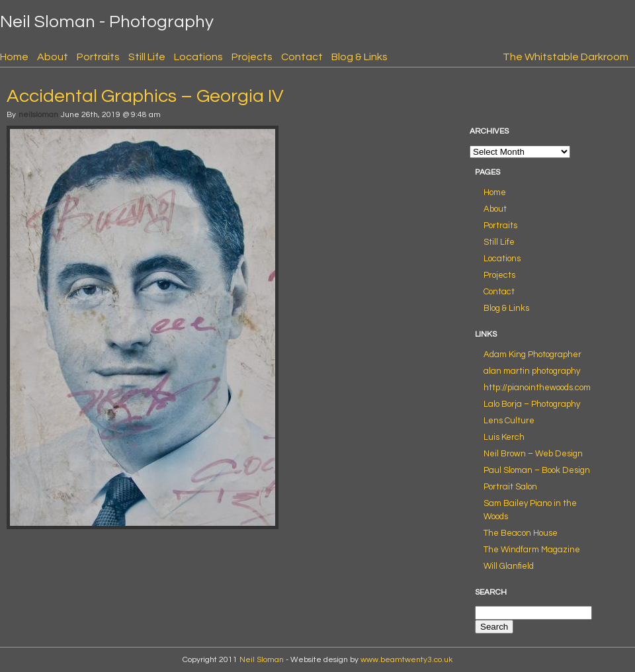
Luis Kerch (504, 437)
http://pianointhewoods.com (537, 388)
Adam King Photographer (532, 355)
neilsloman (38, 115)
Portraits (98, 57)
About (53, 57)
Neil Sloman (262, 660)
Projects (252, 57)
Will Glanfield (509, 566)
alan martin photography (532, 371)
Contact (302, 57)
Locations (198, 57)
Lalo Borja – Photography (532, 404)
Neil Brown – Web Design (533, 454)
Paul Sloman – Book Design (537, 470)
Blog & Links (360, 57)
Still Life (147, 57)
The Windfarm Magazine (532, 550)
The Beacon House (521, 533)
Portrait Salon (510, 487)
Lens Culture (509, 421)
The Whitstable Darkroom (566, 57)
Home (14, 57)
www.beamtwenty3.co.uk (406, 660)
